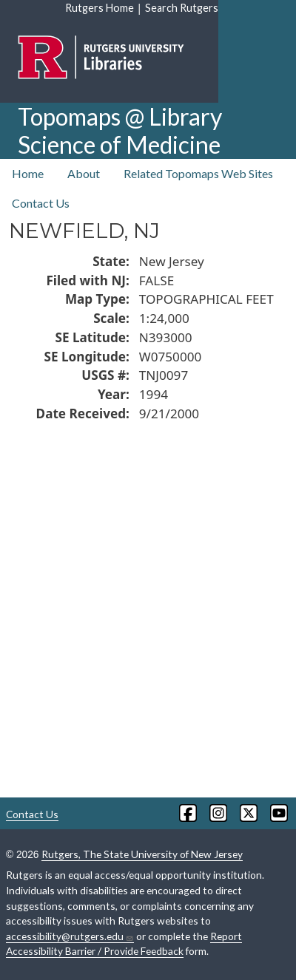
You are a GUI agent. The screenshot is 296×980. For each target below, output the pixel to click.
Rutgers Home (100, 8)
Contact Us (41, 203)
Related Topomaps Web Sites (198, 173)
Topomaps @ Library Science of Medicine (120, 130)
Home (28, 173)
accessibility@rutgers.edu (70, 936)
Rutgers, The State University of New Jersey (142, 854)
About (84, 173)
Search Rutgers (182, 8)
